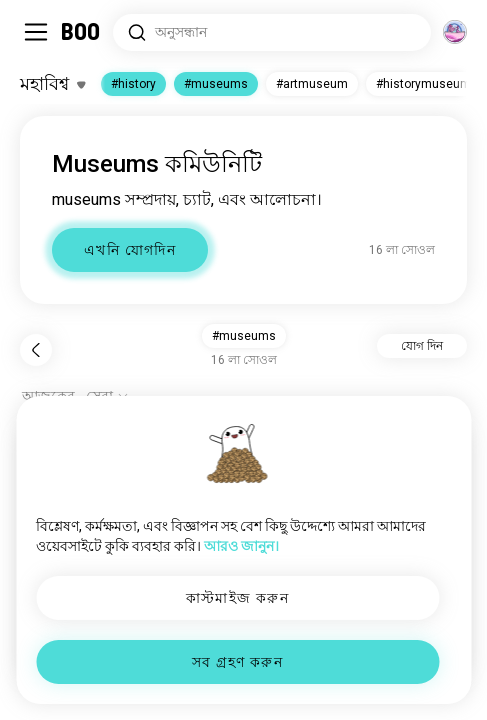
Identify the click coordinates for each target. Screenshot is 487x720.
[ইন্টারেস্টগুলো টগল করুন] (52, 84)
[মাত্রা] (455, 32)
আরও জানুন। (241, 546)
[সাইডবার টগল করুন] (36, 32)
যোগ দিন (422, 346)
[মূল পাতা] (81, 32)
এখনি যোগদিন (130, 250)
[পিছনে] (36, 350)
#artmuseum (312, 84)
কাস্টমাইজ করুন (238, 598)
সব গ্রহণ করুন (237, 662)
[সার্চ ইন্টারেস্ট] (272, 32)
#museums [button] (244, 336)
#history (133, 84)
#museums (216, 84)
